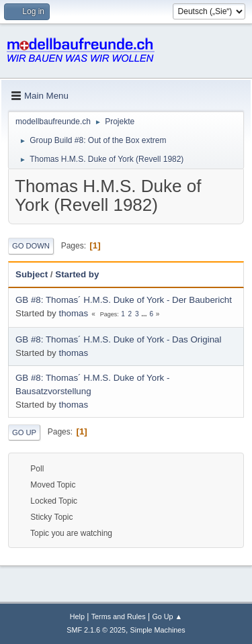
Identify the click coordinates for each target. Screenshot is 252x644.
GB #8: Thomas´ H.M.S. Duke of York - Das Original (118, 339)
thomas (73, 313)
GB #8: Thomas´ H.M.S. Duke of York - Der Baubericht (124, 300)
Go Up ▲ (167, 616)
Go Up (24, 432)
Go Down (31, 246)
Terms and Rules (119, 616)
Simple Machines (158, 630)
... (145, 314)
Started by (77, 274)
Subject (32, 274)
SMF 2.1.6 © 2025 (96, 630)
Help (77, 616)
